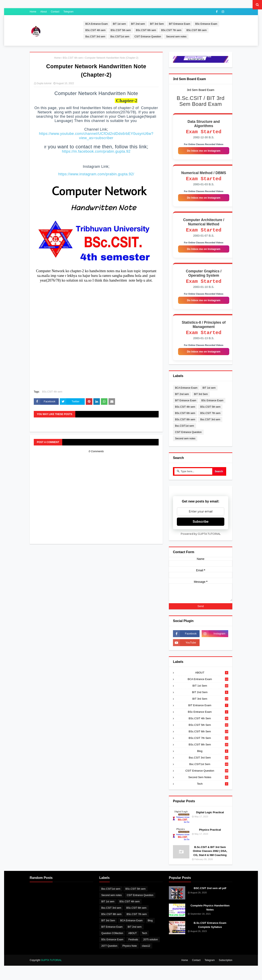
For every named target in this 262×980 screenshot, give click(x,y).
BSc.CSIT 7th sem (171, 30)
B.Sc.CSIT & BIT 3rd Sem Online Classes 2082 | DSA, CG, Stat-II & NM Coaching (210, 857)
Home (33, 12)
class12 (146, 952)
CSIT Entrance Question (148, 37)
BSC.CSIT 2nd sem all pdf (210, 894)
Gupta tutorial (44, 83)
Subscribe (200, 528)
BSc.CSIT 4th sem (95, 30)
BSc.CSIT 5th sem (121, 30)
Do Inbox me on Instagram (204, 152)
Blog (213, 757)
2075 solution (151, 946)
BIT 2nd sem (138, 24)
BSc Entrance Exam (206, 24)
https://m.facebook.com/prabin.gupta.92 (96, 151)
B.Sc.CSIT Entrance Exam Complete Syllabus (210, 931)
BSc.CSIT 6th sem (146, 30)
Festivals (133, 946)
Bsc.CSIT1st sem (120, 37)
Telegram (68, 12)
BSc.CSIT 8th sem (196, 30)
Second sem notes (176, 37)
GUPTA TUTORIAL (51, 966)
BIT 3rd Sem (157, 24)
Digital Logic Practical (210, 818)
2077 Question (109, 952)
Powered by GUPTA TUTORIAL (201, 540)
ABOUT (212, 679)
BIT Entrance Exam (180, 24)
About (43, 12)
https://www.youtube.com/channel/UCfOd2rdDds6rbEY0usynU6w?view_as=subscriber (96, 136)
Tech (213, 790)
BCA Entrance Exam (97, 24)
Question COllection (112, 939)
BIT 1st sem (119, 24)
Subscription (226, 966)
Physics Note (130, 952)
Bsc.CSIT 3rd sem (95, 37)
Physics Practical (210, 836)
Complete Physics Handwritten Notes (210, 914)
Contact (55, 12)
